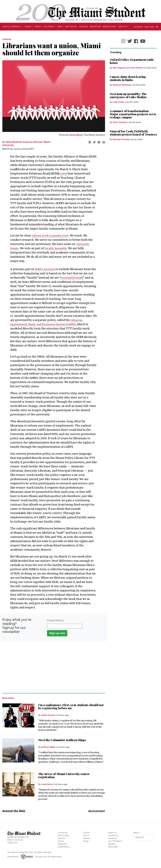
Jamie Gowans (48, 715)
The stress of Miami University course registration (64, 775)
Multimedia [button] (49, 27)
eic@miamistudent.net (18, 837)
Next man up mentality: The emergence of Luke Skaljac (128, 95)
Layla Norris (47, 784)
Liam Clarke (119, 102)
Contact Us (113, 835)
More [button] (60, 27)
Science (87, 838)
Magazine (84, 27)
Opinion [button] (28, 27)
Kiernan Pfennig (121, 139)
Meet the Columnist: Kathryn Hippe (62, 740)
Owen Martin (136, 68)
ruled (64, 174)
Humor (86, 835)
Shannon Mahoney (122, 85)
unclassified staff (72, 278)
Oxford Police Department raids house (132, 61)
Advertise (138, 27)
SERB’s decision (45, 269)
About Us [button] (123, 27)
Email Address (55, 620)
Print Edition (71, 27)
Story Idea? (149, 27)
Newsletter (95, 27)
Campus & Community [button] (12, 27)
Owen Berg (76, 135)
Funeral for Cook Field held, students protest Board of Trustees (133, 133)
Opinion (61, 838)
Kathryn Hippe (48, 747)
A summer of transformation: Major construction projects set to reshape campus (133, 114)
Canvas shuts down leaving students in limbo (128, 78)
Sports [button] (38, 27)
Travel (86, 841)
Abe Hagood (119, 68)
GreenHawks (64, 847)
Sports (61, 841)
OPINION (7, 39)
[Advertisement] (52, 667)
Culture (86, 833)
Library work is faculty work (51, 236)
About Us (112, 833)
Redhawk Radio (109, 27)
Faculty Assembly (57, 248)
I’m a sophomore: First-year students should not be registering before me (71, 707)
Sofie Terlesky (120, 122)
